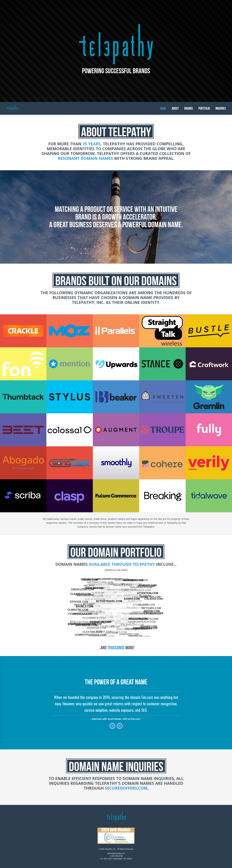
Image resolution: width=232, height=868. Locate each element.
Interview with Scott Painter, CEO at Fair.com (116, 719)
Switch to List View (116, 570)
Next (120, 726)
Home (163, 108)
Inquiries (221, 108)
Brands (189, 108)
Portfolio (204, 108)
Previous (112, 726)
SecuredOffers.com (126, 788)
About (175, 108)
